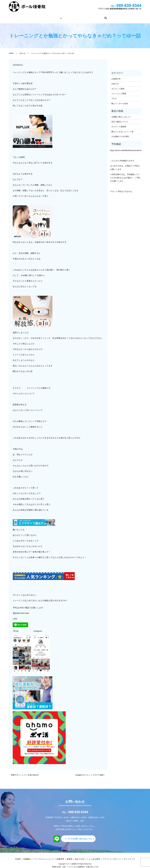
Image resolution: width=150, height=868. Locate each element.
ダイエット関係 (118, 87)
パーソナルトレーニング (44, 857)
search (115, 17)
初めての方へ (84, 17)
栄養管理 (60, 857)
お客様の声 (116, 77)
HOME (11, 51)
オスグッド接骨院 (119, 125)
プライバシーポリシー (112, 857)
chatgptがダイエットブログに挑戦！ (90, 773)
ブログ (114, 97)
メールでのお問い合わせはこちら (78, 837)
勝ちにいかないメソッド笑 (122, 130)
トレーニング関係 (119, 92)
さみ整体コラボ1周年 (120, 135)
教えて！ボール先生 (120, 102)
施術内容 (52, 17)
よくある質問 (102, 17)
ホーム (39, 17)
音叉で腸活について (120, 120)
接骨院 (70, 857)
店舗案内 (68, 17)
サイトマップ (129, 857)
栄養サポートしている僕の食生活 (25, 773)
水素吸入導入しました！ (122, 115)
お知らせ (22, 51)
